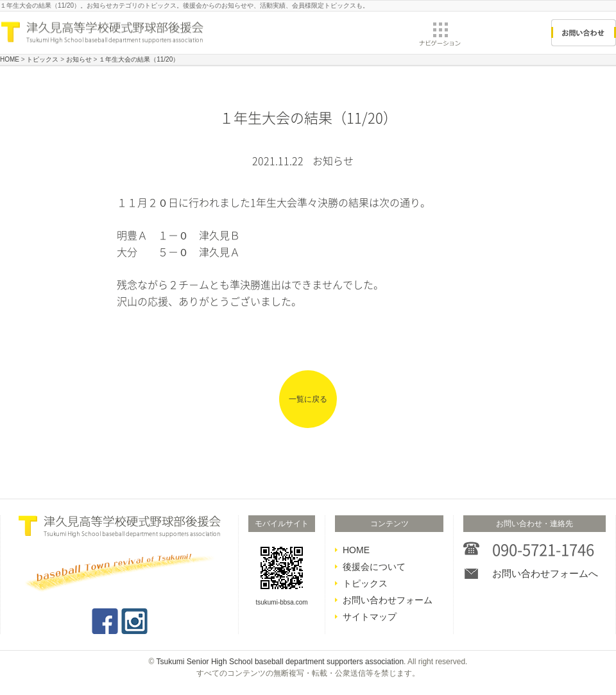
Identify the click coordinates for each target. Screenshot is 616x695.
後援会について (374, 567)
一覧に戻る (308, 399)
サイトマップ (370, 617)
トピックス (365, 583)
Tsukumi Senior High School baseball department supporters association (280, 662)
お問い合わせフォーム (388, 600)
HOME (356, 550)
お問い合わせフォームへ (545, 573)
